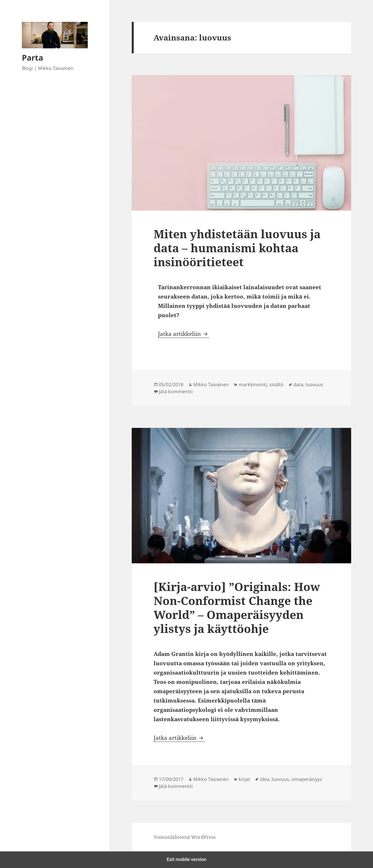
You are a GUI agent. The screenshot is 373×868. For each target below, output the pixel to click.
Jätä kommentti (176, 391)
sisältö (276, 384)
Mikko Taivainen (211, 384)
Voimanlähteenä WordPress (185, 837)
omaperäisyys (307, 779)
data (298, 384)
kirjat (244, 779)
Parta (32, 58)
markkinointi (253, 384)
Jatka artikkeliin (184, 334)
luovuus (314, 384)
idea (265, 779)
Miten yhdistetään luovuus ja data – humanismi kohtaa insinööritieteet (237, 248)
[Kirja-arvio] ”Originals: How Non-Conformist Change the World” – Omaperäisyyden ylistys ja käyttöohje (237, 607)
